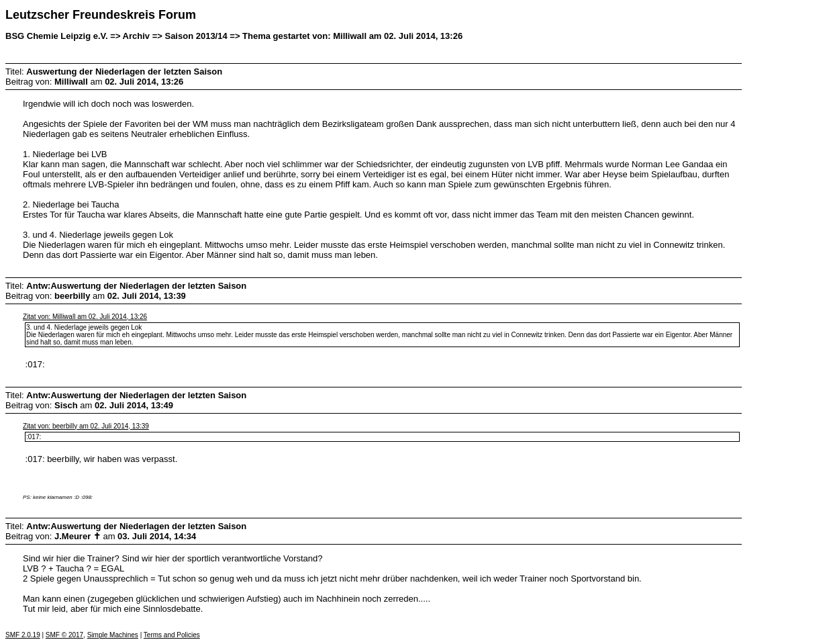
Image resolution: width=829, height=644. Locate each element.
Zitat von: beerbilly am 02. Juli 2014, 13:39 (86, 426)
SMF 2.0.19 (23, 635)
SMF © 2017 (64, 635)
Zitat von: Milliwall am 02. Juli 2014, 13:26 (85, 317)
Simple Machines (113, 635)
